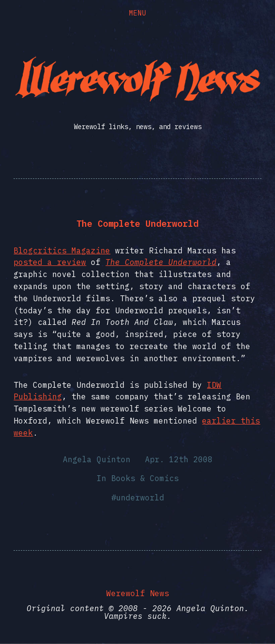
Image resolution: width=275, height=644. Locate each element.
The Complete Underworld (137, 224)
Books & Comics (145, 478)
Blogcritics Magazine (62, 250)
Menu (138, 13)
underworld (140, 498)
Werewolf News (138, 593)
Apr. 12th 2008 (179, 459)
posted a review (50, 262)
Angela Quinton (97, 459)
